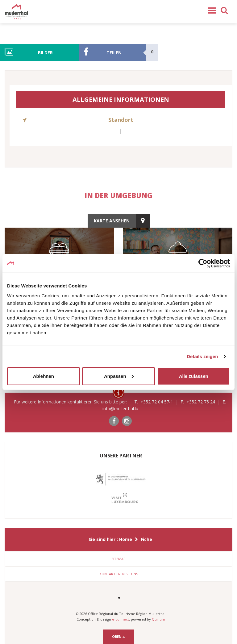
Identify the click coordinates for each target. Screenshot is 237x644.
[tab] (118, 559)
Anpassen (119, 376)
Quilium (158, 619)
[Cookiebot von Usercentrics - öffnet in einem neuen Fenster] (203, 263)
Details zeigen (202, 356)
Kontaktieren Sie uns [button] (119, 574)
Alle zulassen (194, 376)
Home (126, 539)
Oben (118, 636)
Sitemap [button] (118, 559)
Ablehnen (44, 376)
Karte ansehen (112, 221)
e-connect (121, 619)
